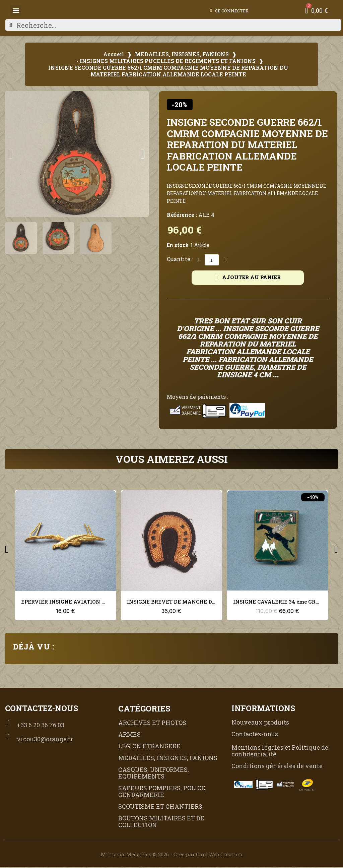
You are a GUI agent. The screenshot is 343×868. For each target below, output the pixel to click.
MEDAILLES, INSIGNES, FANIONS (182, 54)
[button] (11, 154)
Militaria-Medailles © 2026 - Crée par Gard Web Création (172, 855)
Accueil (114, 54)
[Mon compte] (227, 11)
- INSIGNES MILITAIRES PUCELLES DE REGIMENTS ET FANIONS (166, 61)
